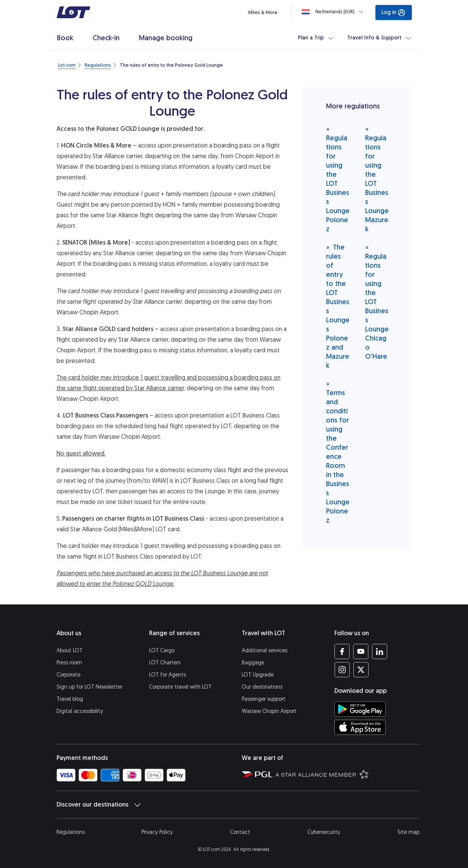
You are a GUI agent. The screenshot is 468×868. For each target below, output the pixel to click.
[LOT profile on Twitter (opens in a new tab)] (361, 670)
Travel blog (70, 699)
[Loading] (334, 12)
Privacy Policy (157, 832)
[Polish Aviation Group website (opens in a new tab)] (257, 774)
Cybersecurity (324, 832)
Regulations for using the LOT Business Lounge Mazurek (377, 179)
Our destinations (262, 687)
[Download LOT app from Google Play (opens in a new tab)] (360, 709)
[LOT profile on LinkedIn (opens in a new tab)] (379, 651)
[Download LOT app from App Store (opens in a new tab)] (360, 727)
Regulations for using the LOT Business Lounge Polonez (338, 179)
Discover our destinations (98, 805)
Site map (408, 832)
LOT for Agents (168, 675)
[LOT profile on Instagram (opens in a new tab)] (342, 670)
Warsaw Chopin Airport (269, 711)
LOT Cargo (162, 651)
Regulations (71, 832)
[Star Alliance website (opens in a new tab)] (322, 774)
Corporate (69, 675)
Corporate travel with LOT (180, 687)
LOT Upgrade (258, 675)
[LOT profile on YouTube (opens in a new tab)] (361, 651)
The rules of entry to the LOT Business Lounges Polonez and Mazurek (338, 306)
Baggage (253, 663)
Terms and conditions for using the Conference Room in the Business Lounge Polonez (338, 452)
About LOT (69, 651)
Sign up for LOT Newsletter (89, 687)
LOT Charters (165, 663)
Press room (69, 663)
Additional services (265, 651)
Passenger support (264, 699)
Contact (240, 832)
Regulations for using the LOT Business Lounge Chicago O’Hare (377, 302)
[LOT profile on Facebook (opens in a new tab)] (342, 651)
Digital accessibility (80, 711)
